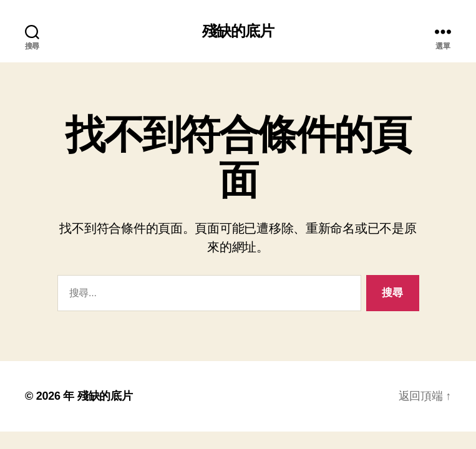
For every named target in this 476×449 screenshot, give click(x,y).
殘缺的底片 (238, 31)
